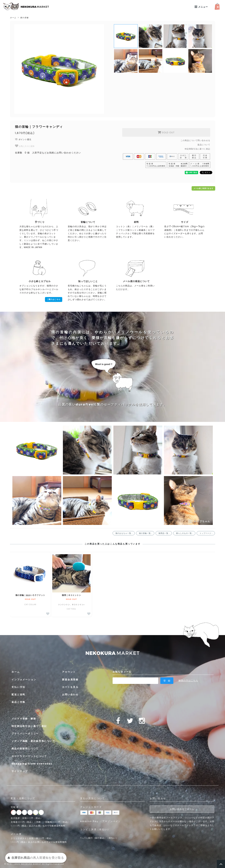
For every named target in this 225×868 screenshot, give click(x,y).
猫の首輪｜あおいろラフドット (30, 595)
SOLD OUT (166, 132)
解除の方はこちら (188, 681)
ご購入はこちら (54, 299)
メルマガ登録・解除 (24, 719)
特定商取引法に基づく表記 (197, 149)
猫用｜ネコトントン (71, 595)
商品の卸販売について (25, 749)
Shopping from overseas (32, 764)
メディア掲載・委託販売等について (33, 741)
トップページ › (206, 533)
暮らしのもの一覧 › (185, 533)
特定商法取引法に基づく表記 (29, 726)
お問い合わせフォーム (182, 809)
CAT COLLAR (30, 604)
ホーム (13, 18)
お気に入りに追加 (25, 146)
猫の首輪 (24, 18)
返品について (204, 145)
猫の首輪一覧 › (146, 533)
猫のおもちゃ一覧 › (124, 533)
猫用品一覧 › (164, 533)
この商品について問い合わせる (195, 140)
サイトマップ (20, 771)
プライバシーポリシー (25, 734)
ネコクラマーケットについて (29, 756)
